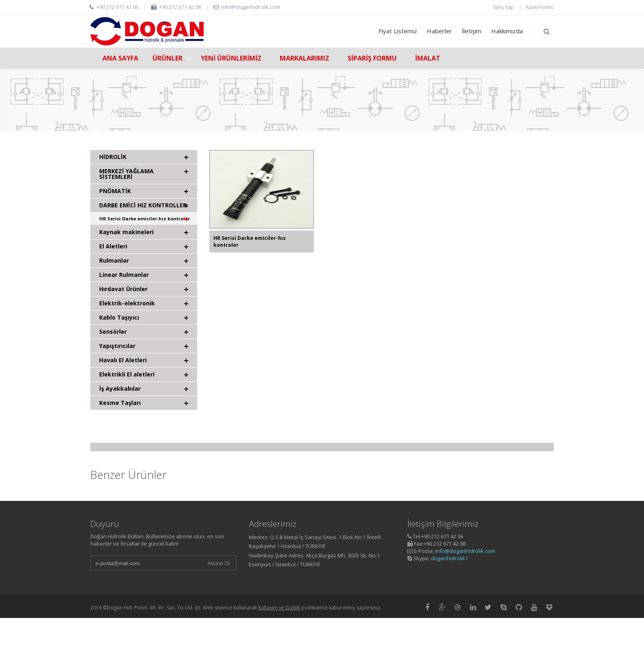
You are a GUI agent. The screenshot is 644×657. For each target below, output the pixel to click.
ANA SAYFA (120, 58)
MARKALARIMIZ (305, 58)
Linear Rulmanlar (124, 275)
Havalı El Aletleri (123, 360)
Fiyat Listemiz (398, 31)
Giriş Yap (503, 7)
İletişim (472, 31)
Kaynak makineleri (126, 232)
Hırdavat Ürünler (123, 289)
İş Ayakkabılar (120, 388)
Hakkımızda (507, 31)
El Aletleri (113, 246)
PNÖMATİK (115, 191)
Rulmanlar (114, 260)
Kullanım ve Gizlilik (279, 608)
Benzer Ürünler (128, 475)
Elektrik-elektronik (127, 303)
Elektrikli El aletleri (127, 374)
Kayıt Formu (540, 7)
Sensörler (113, 332)
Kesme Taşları (120, 403)
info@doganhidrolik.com (465, 551)
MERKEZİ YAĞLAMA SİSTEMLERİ (126, 174)
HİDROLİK (113, 157)
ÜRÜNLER (168, 58)
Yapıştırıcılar (117, 346)
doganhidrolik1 (449, 558)
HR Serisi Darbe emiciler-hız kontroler (145, 219)
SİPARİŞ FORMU (372, 58)
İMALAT (428, 58)
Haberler (439, 31)
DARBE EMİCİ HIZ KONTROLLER (143, 205)
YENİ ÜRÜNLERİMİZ (231, 58)
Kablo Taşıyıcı (119, 317)
